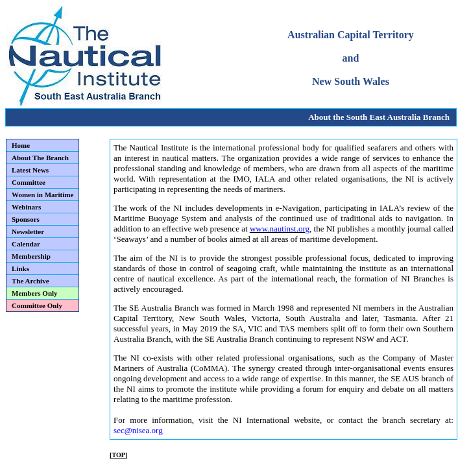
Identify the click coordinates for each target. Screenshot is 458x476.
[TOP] (118, 455)
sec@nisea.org (138, 430)
